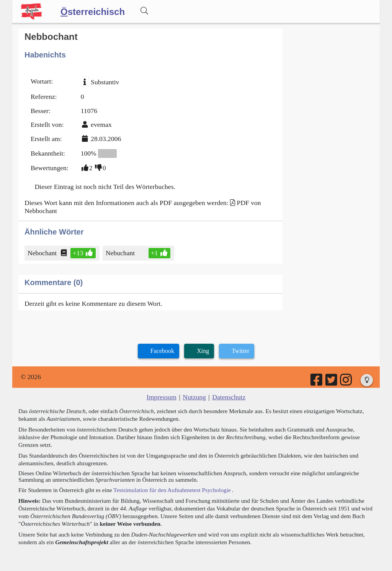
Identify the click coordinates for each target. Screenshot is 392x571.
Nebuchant (121, 253)
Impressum (162, 397)
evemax (101, 125)
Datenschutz (229, 397)
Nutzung (194, 397)
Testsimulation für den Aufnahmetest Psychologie (172, 490)
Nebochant (43, 253)
